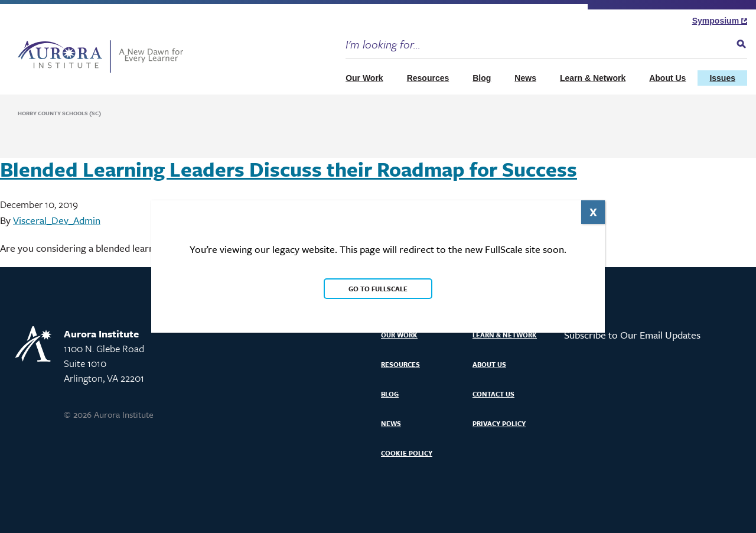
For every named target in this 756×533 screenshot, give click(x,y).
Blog (482, 78)
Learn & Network (593, 78)
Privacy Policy (499, 423)
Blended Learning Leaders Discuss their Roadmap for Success (289, 169)
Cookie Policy (407, 453)
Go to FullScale (378, 289)
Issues (722, 78)
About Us (667, 78)
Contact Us (493, 394)
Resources (428, 78)
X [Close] (593, 212)
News (525, 78)
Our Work (364, 78)
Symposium (720, 21)
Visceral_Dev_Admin (57, 220)
